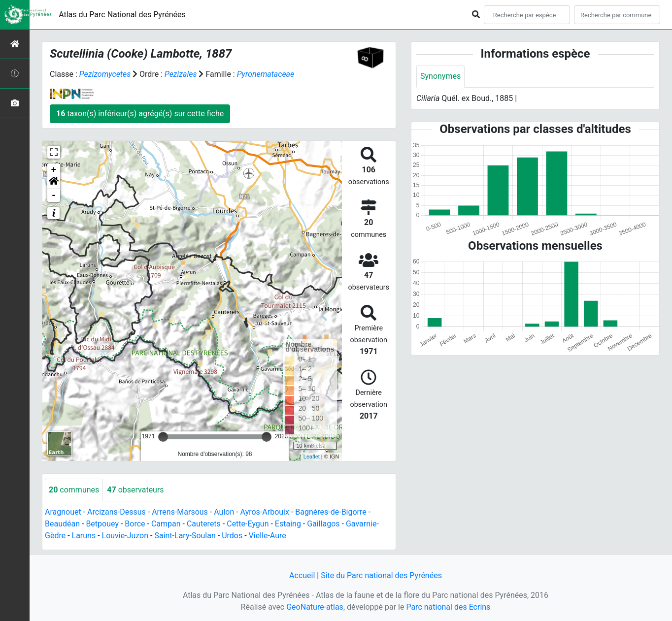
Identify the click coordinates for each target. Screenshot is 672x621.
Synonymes (440, 76)
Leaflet (312, 457)
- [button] (54, 196)
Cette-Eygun (248, 524)
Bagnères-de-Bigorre (331, 512)
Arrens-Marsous (180, 512)
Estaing (288, 524)
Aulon (224, 512)
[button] (54, 183)
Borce (135, 524)
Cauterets (204, 524)
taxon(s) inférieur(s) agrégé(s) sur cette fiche (140, 114)
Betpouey (102, 524)
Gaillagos (323, 524)
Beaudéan (62, 524)
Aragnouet (63, 512)
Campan (166, 524)
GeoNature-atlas (315, 607)
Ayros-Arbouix (265, 512)
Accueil (302, 575)
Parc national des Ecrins (448, 607)
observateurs (135, 490)
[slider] (163, 437)
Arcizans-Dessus (117, 512)
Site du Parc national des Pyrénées (381, 575)
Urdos (232, 536)
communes (74, 490)
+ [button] (54, 170)
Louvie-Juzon (125, 536)
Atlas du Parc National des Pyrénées (122, 15)
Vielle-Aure (268, 536)
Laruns (84, 536)
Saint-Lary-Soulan (185, 536)
